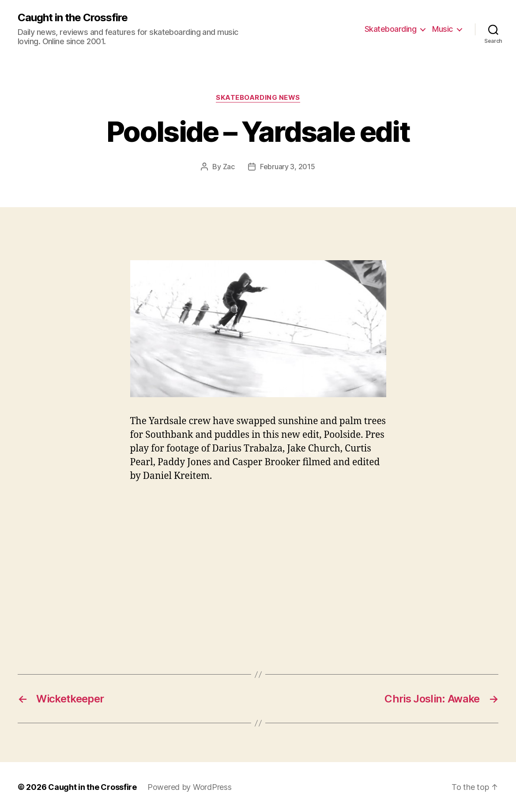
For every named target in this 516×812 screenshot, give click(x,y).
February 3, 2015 (288, 167)
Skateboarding (391, 29)
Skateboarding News (258, 98)
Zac (229, 167)
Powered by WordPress (190, 787)
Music (443, 29)
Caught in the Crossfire (73, 18)
